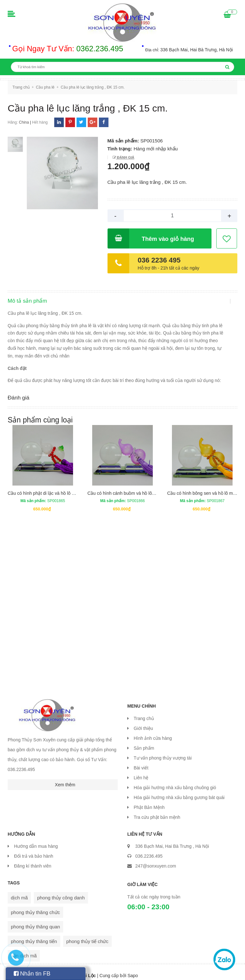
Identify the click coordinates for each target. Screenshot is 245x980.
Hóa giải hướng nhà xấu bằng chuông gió (175, 781)
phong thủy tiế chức (87, 935)
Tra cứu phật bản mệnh (157, 811)
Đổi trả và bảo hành (34, 850)
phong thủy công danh (61, 891)
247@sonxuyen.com (156, 860)
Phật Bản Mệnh (149, 801)
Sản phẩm (144, 742)
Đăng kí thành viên (33, 860)
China (24, 122)
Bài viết (141, 761)
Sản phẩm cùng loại (40, 414)
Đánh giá (125, 157)
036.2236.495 (149, 850)
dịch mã (19, 891)
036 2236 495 (159, 260)
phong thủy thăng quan (35, 920)
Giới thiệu (143, 722)
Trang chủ (144, 712)
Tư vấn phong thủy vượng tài (163, 752)
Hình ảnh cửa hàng (153, 732)
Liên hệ (141, 771)
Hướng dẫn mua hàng (36, 840)
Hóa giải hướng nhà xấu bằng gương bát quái (179, 791)
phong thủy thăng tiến (34, 935)
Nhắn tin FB (32, 974)
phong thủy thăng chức (35, 906)
